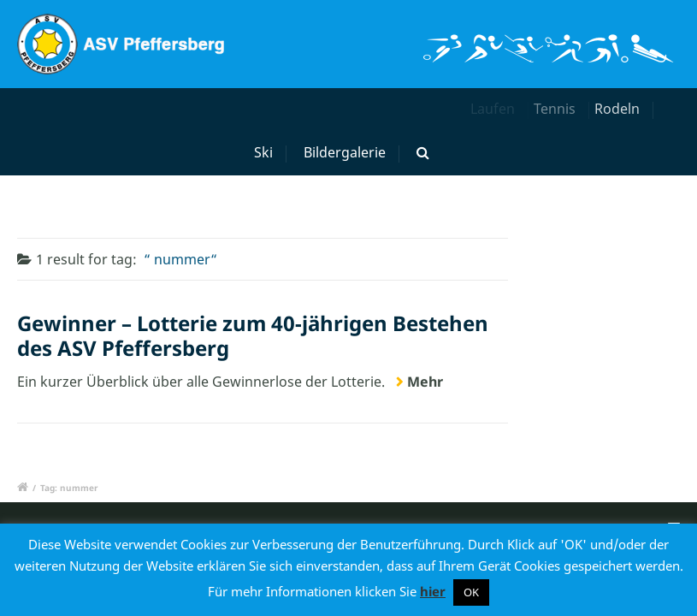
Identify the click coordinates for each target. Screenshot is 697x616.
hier (433, 591)
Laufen (495, 109)
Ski (266, 152)
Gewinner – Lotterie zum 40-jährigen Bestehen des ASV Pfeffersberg (253, 335)
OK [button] (471, 592)
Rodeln (623, 109)
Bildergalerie (345, 152)
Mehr (425, 382)
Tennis (562, 109)
